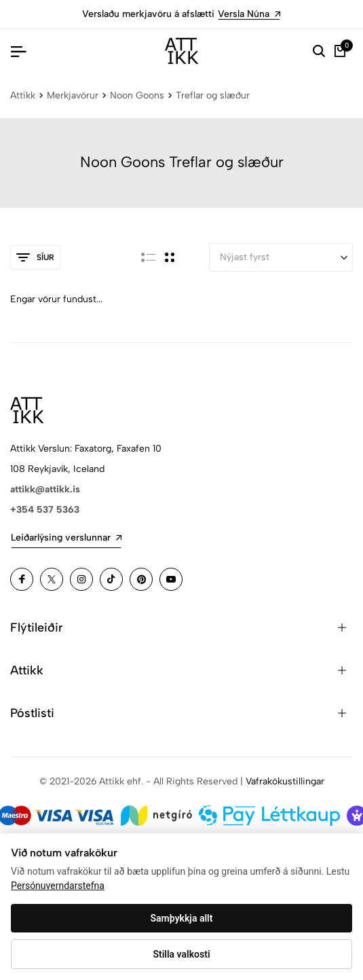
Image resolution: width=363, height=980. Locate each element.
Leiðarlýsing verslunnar (66, 538)
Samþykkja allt (182, 918)
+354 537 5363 (45, 510)
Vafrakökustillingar (285, 781)
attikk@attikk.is (45, 489)
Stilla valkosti (181, 954)
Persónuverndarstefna (58, 886)
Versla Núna (249, 14)
